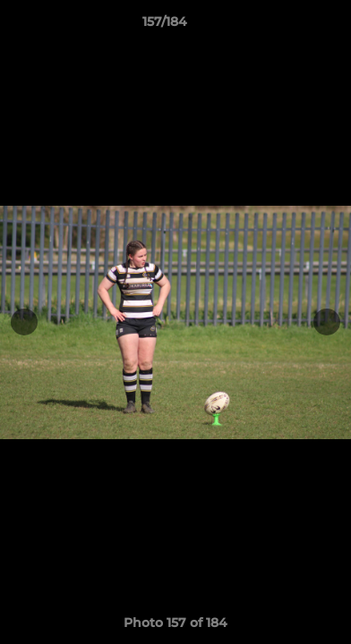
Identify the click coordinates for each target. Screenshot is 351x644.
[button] (287, 26)
